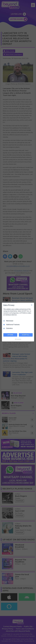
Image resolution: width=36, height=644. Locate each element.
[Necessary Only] (32, 305)
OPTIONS (10, 335)
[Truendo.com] (18, 339)
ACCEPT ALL (26, 335)
